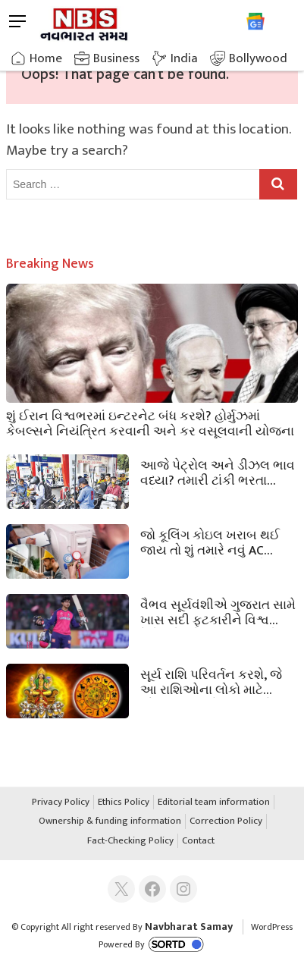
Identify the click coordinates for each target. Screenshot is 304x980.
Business (116, 58)
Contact (198, 841)
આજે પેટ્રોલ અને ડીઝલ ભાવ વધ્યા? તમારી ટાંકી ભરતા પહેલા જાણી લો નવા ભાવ (218, 472)
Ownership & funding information (110, 821)
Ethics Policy (124, 803)
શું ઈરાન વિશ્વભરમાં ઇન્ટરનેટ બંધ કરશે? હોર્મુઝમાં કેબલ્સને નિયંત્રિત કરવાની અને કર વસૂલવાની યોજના (150, 422)
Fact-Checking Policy (130, 841)
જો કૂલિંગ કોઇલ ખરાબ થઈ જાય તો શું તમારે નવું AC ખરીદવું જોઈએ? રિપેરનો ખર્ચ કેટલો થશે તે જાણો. (215, 542)
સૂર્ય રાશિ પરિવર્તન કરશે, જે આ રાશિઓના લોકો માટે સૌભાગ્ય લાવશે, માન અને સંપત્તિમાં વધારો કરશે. (211, 681)
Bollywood (258, 58)
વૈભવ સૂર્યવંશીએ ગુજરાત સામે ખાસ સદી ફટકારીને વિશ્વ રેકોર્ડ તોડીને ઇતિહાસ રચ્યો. (218, 611)
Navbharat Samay (189, 927)
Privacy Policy (61, 803)
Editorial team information (214, 803)
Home (46, 58)
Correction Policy (226, 821)
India (184, 58)
